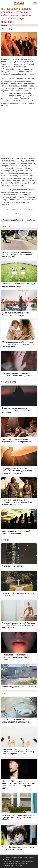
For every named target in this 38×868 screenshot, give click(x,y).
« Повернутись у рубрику (11, 220)
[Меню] (35, 3)
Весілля (13, 210)
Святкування (29, 210)
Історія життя (19, 213)
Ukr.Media (29, 74)
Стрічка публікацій (29, 220)
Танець (20, 210)
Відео (7, 210)
